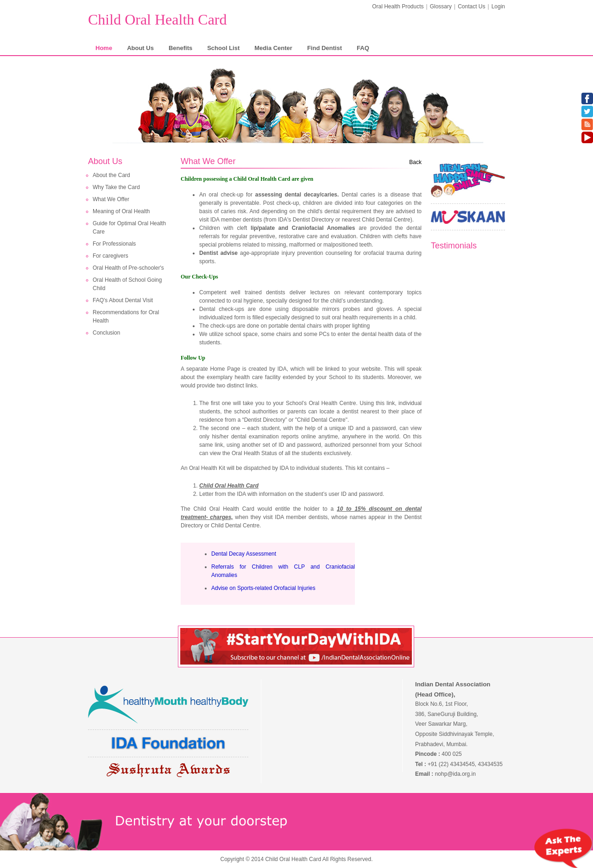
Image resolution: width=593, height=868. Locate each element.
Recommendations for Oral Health (126, 317)
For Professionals (114, 244)
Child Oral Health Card (157, 19)
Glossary (441, 6)
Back (415, 162)
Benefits (180, 48)
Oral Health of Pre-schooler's (128, 268)
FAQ (363, 48)
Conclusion (106, 333)
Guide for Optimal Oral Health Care (129, 228)
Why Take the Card (116, 187)
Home (104, 48)
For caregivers (110, 256)
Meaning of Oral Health (121, 211)
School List (223, 48)
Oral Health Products (398, 6)
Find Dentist (325, 48)
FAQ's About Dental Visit (123, 300)
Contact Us (471, 6)
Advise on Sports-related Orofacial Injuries (263, 588)
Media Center (273, 48)
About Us (140, 48)
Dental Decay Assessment (244, 554)
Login (498, 6)
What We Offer (111, 199)
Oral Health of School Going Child (127, 284)
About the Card (111, 175)
